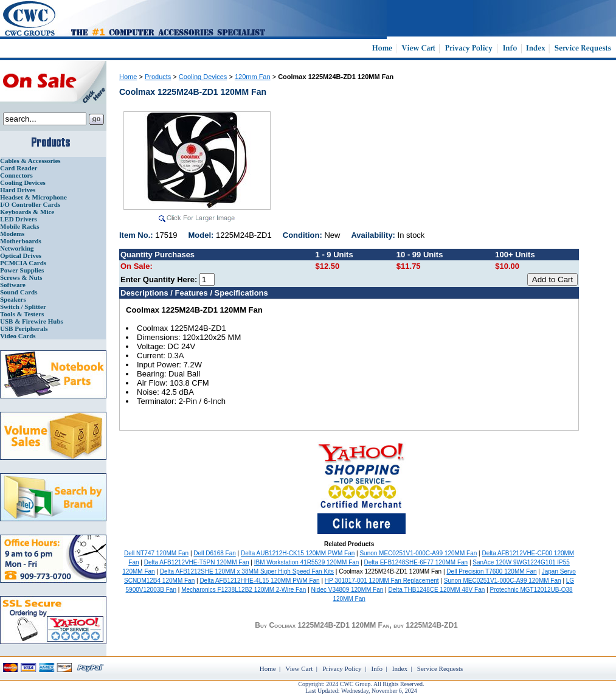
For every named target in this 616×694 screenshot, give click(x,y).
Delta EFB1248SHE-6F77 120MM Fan (416, 562)
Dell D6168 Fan (214, 553)
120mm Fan (253, 77)
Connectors (16, 175)
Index (400, 668)
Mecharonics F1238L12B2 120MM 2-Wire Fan (244, 590)
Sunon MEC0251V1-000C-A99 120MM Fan (418, 553)
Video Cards (18, 336)
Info (377, 668)
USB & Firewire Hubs (32, 321)
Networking (17, 248)
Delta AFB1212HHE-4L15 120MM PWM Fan (259, 581)
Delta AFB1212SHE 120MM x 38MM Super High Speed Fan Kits (247, 571)
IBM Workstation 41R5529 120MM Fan (307, 562)
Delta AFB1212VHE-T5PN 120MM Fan (197, 562)
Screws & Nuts (21, 277)
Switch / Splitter (23, 307)
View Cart (299, 668)
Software (13, 285)
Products (158, 77)
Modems (12, 234)
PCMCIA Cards (23, 263)
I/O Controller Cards (30, 204)
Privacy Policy (342, 668)
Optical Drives (21, 255)
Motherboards (21, 241)
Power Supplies (22, 270)
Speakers (13, 299)
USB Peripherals (24, 328)
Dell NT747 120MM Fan (156, 553)
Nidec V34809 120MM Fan (347, 590)
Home (128, 77)
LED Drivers (19, 219)
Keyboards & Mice (27, 212)
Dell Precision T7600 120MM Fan (491, 571)
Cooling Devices (23, 182)
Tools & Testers (22, 314)
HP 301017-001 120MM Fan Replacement (382, 581)
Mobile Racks (19, 226)
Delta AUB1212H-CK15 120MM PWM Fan (298, 553)
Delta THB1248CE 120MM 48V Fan (437, 590)
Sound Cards (19, 292)
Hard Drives (18, 190)
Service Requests (440, 668)
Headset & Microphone (33, 197)
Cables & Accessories (30, 161)
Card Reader (19, 168)
